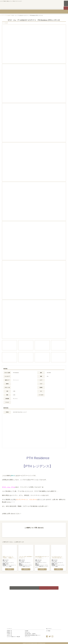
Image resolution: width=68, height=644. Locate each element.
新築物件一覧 (9, 632)
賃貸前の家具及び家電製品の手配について (33, 635)
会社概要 (63, 12)
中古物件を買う (34, 12)
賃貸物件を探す (5, 12)
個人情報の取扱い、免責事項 (30, 633)
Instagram (52, 636)
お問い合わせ (27, 632)
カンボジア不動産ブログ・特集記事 (13, 636)
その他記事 (8, 16)
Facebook (47, 636)
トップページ (2, 16)
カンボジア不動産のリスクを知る (49, 12)
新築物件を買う (19, 12)
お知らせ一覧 (9, 635)
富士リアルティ (49, 628)
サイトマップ (27, 636)
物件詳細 (10, 569)
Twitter (50, 636)
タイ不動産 (48, 631)
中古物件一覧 (9, 633)
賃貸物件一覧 (9, 631)
